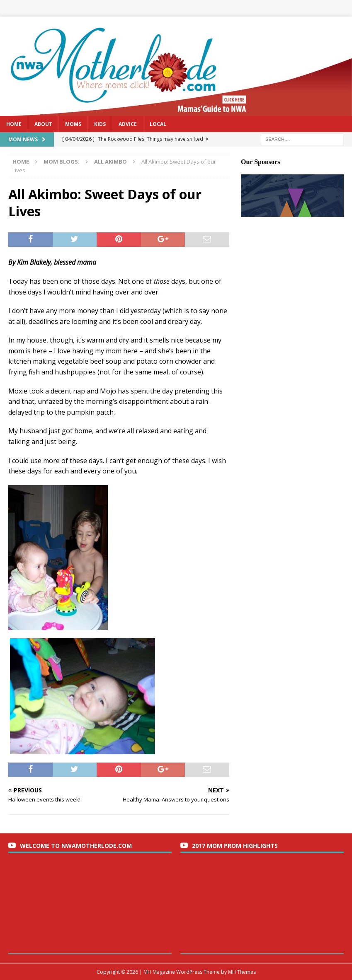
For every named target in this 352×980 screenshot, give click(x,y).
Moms (73, 124)
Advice (128, 124)
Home (14, 124)
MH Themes (242, 972)
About (43, 124)
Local (158, 124)
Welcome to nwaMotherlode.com (76, 846)
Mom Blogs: (62, 162)
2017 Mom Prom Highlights (235, 846)
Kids (100, 124)
